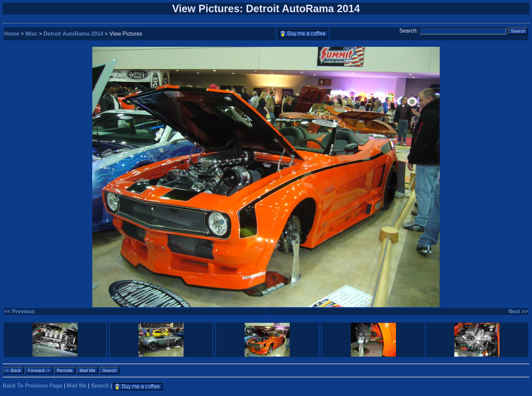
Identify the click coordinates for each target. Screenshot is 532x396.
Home (12, 34)
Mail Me (77, 386)
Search (100, 386)
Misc (32, 34)
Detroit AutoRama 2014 (73, 34)
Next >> (518, 311)
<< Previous (20, 311)
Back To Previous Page (33, 386)
